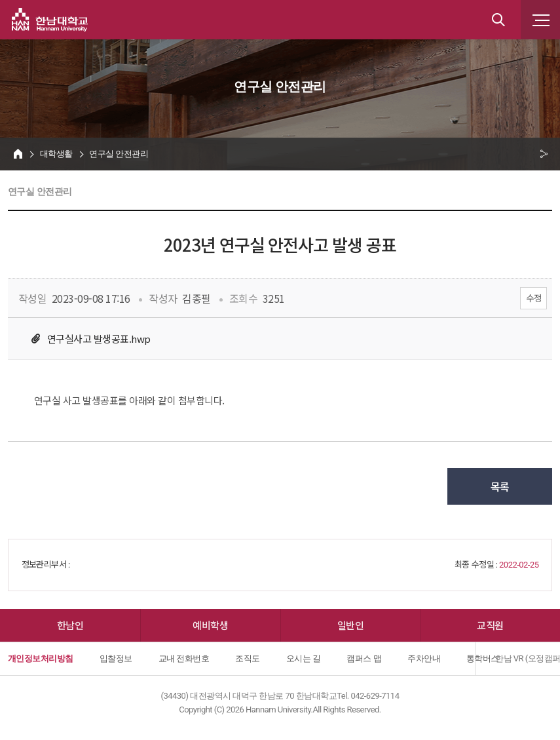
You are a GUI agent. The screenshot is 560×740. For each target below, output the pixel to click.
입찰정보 (116, 658)
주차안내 (424, 658)
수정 (533, 298)
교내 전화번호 (184, 658)
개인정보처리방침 (41, 658)
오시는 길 (304, 658)
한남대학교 (50, 20)
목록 (500, 486)
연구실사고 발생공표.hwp (99, 339)
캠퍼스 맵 (364, 658)
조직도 (247, 658)
